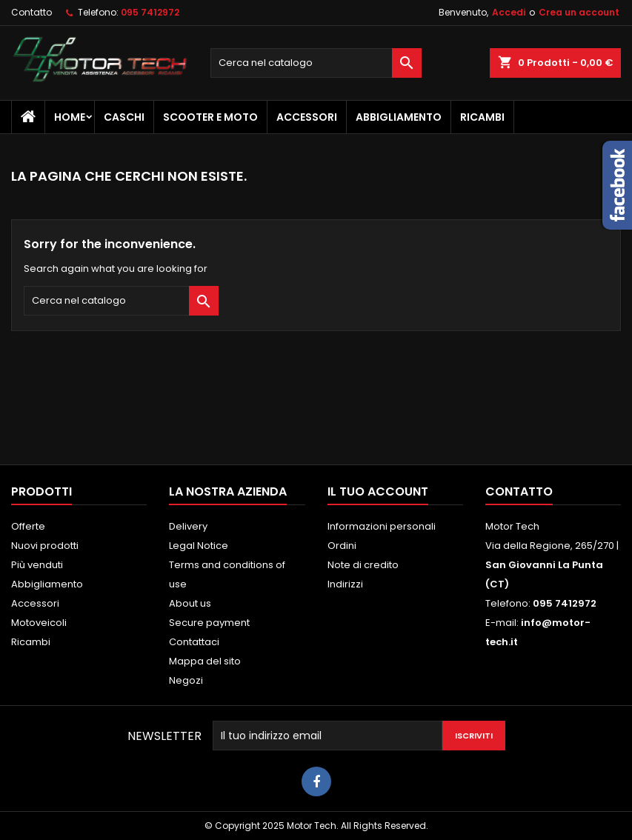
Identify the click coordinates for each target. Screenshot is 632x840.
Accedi (509, 12)
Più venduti (37, 565)
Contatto (31, 12)
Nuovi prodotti (45, 546)
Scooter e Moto (210, 117)
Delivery (188, 526)
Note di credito (363, 565)
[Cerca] (316, 63)
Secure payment (209, 623)
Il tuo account (378, 491)
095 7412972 (150, 12)
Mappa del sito (205, 661)
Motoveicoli (39, 623)
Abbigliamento (399, 117)
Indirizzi (345, 584)
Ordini (342, 546)
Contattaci (194, 642)
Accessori (307, 117)
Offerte (28, 526)
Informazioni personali (382, 526)
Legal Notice (199, 546)
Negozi (186, 680)
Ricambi (482, 117)
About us (190, 603)
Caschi (124, 117)
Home (70, 117)
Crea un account (579, 12)
